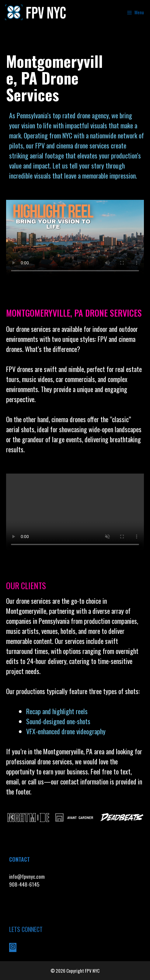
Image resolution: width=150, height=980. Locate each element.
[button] (12, 817)
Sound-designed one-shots (58, 721)
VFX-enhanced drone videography (67, 731)
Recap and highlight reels (57, 711)
